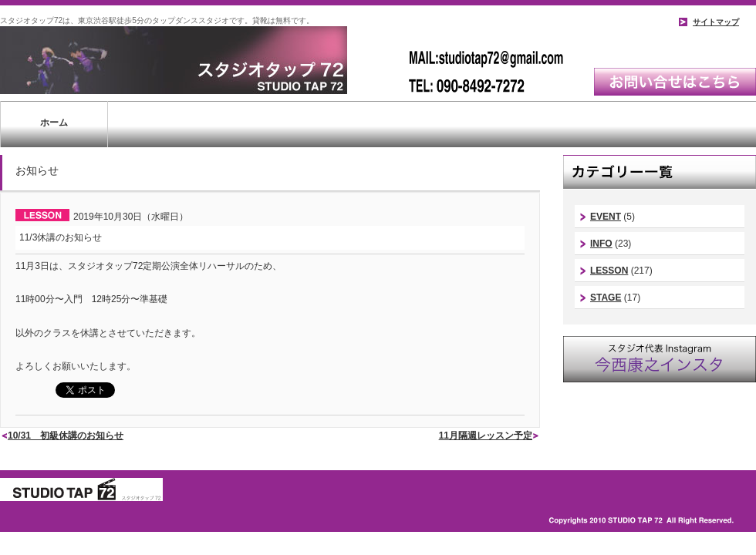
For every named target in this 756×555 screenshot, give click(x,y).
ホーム (54, 123)
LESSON (609, 271)
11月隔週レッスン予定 (486, 436)
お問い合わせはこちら (675, 82)
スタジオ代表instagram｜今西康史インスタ (660, 359)
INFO (601, 244)
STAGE (606, 298)
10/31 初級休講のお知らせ (66, 436)
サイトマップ (716, 22)
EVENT (606, 217)
